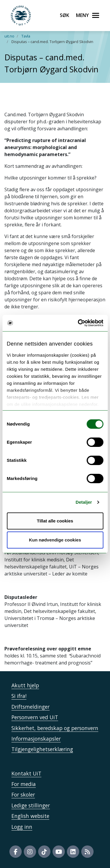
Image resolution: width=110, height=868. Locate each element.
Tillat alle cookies (55, 521)
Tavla (26, 36)
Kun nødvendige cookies (55, 540)
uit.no (9, 36)
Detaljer (84, 502)
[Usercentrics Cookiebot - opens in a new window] (78, 323)
